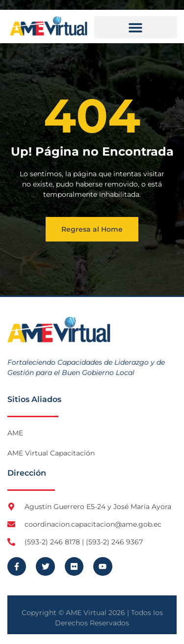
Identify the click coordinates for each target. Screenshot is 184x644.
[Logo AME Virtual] (49, 26)
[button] (136, 27)
